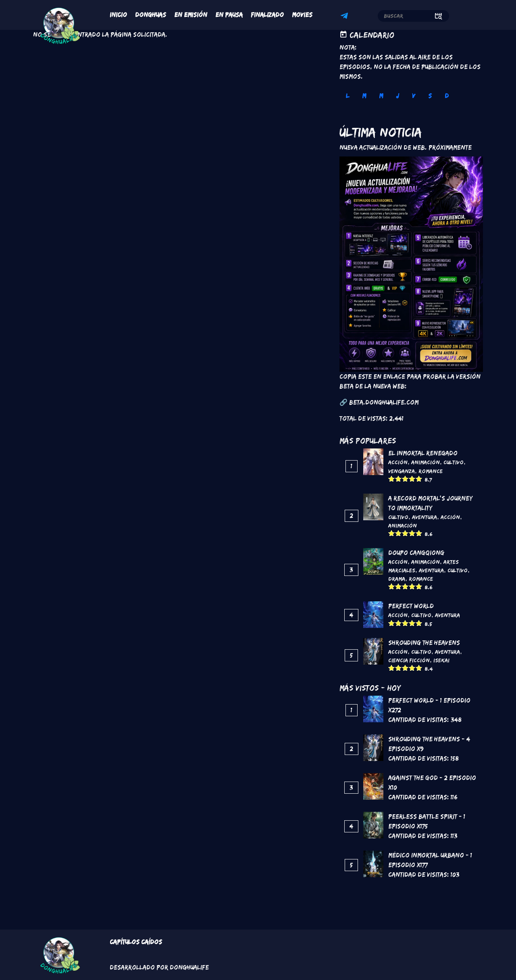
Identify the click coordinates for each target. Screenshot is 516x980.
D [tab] (447, 96)
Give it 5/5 (419, 479)
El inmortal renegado (423, 453)
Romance (431, 471)
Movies (302, 15)
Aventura (424, 517)
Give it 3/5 (405, 479)
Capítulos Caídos (136, 942)
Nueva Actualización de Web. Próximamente (406, 147)
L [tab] (347, 96)
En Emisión (191, 15)
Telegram (345, 17)
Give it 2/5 (398, 479)
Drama (397, 579)
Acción (398, 462)
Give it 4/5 (412, 479)
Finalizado (267, 15)
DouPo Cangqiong (416, 553)
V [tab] (414, 96)
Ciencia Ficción (409, 660)
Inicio (118, 15)
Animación (425, 462)
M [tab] (364, 96)
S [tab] (430, 96)
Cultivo (454, 462)
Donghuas (151, 15)
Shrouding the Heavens (424, 643)
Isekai (441, 660)
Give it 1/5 (392, 479)
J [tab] (397, 96)
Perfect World (411, 606)
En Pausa (229, 15)
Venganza (402, 471)
